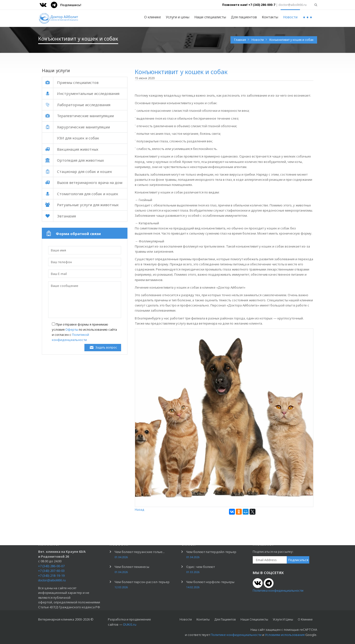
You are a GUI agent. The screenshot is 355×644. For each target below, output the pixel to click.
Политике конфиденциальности (236, 635)
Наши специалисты (210, 17)
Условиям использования (285, 635)
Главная (240, 40)
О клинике (153, 17)
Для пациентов (244, 17)
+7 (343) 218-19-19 (51, 576)
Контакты (270, 17)
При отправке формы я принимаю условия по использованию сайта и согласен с (84, 332)
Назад (140, 509)
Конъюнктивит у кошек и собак (291, 40)
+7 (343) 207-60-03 (51, 571)
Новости (290, 17)
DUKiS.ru (130, 624)
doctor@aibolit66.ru (52, 580)
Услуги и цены (178, 17)
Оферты (72, 329)
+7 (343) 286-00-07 (51, 566)
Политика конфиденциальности (278, 590)
